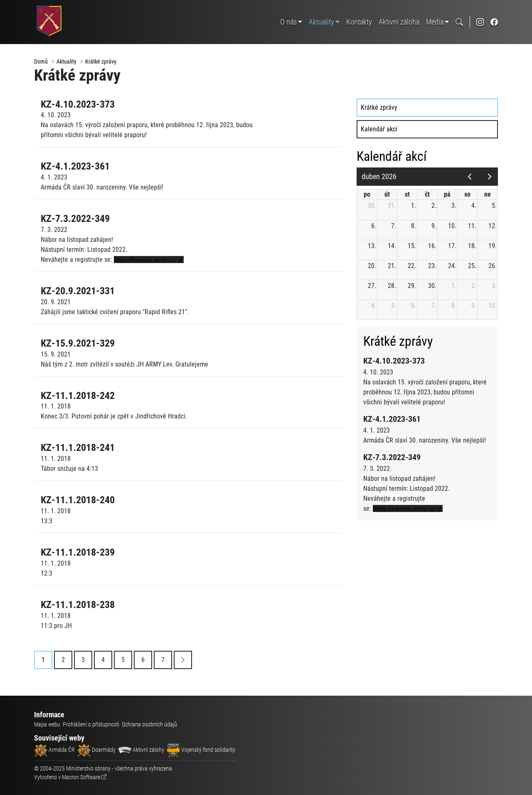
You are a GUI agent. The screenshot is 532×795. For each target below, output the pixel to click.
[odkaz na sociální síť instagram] (480, 22)
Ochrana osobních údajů (149, 724)
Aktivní (399, 22)
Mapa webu (47, 724)
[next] (489, 177)
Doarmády (96, 750)
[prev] (469, 177)
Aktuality (321, 22)
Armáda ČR (54, 750)
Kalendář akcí (379, 129)
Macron (81, 777)
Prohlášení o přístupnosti (91, 724)
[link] (149, 260)
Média (435, 22)
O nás (288, 22)
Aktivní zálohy (141, 750)
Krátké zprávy (101, 62)
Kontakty (359, 22)
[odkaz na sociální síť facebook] (494, 22)
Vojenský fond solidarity (201, 750)
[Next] (183, 660)
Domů (41, 62)
